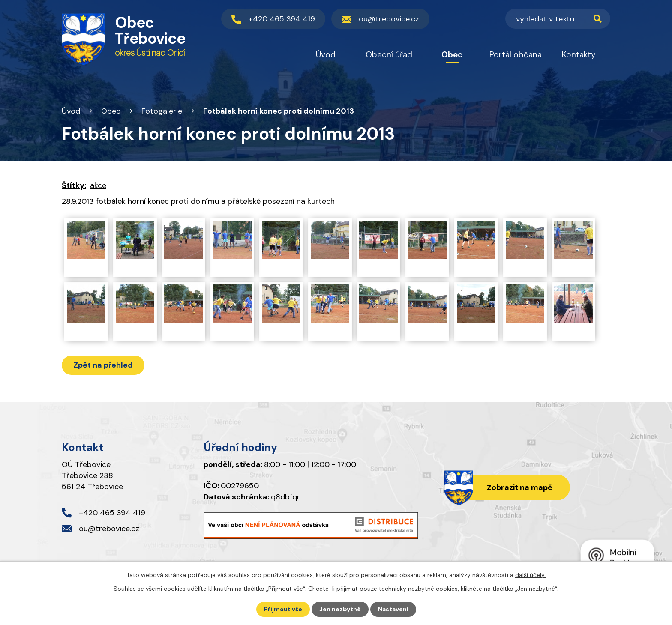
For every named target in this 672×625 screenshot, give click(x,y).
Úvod (71, 111)
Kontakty (579, 55)
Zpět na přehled (103, 365)
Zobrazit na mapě (520, 487)
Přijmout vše (283, 609)
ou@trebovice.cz (109, 529)
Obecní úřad (389, 55)
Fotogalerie (162, 111)
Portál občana (516, 55)
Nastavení (393, 609)
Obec (111, 111)
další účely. (530, 575)
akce (98, 185)
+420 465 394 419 (112, 513)
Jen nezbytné (340, 609)
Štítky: (74, 185)
